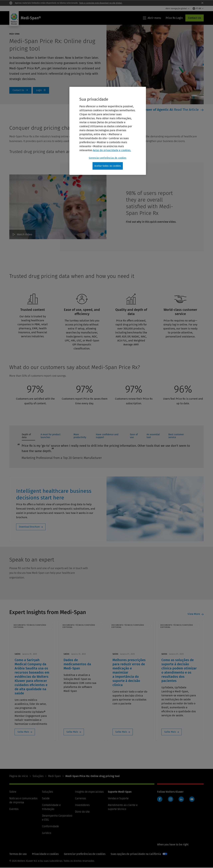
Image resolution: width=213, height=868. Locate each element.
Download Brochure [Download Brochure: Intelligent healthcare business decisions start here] (29, 527)
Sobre (13, 792)
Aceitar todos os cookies (108, 166)
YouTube (192, 799)
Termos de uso (18, 854)
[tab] (28, 437)
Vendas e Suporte (118, 799)
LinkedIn (181, 799)
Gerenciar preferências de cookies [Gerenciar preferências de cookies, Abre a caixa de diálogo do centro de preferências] (108, 158)
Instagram (171, 799)
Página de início (19, 776)
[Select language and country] (198, 8)
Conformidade (51, 827)
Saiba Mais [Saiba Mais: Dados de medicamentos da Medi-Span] (73, 732)
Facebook (160, 799)
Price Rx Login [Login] (41, 90)
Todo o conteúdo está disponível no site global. (101, 3)
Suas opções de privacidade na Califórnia (136, 854)
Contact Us (195, 18)
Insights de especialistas (89, 792)
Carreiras (80, 799)
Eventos (14, 809)
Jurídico (47, 833)
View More (194, 614)
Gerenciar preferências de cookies (85, 854)
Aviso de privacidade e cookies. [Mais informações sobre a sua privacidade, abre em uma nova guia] (112, 150)
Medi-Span (54, 776)
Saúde (46, 799)
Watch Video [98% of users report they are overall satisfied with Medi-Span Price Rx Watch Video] (25, 234)
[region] (108, 131)
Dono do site (82, 812)
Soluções (38, 776)
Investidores (82, 805)
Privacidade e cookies (45, 854)
